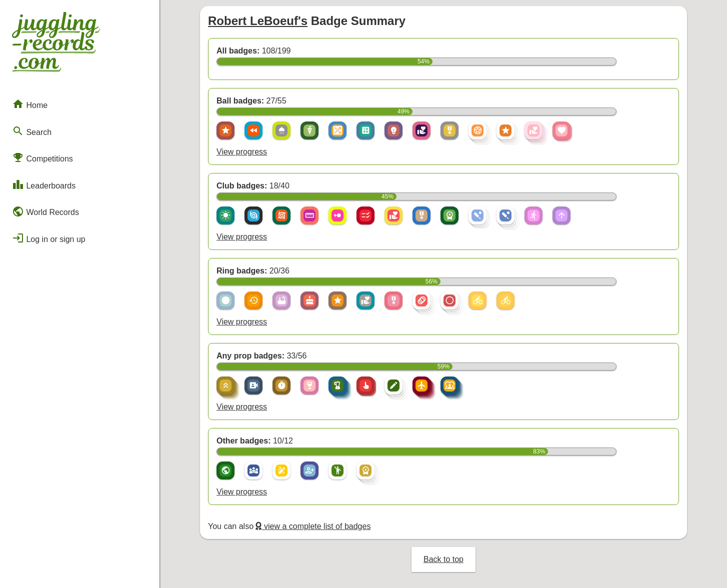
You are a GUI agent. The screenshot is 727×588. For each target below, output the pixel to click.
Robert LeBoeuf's (258, 21)
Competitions (42, 157)
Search (32, 131)
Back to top (443, 559)
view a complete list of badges (313, 526)
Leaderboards (44, 184)
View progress (242, 152)
